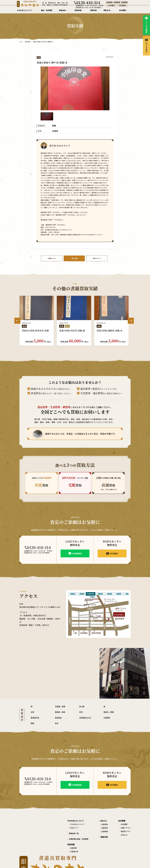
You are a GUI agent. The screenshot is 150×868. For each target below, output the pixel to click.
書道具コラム (126, 831)
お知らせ (124, 835)
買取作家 (105, 837)
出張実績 (74, 848)
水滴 (33, 712)
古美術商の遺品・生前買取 (80, 839)
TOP (21, 42)
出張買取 (106, 824)
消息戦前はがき (86, 717)
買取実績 (28, 42)
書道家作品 (35, 717)
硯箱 (33, 723)
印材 (81, 712)
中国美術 (107, 717)
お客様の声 (75, 851)
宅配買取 (106, 828)
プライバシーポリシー (124, 863)
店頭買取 (106, 831)
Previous (17, 321)
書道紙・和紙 (60, 712)
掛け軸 (82, 706)
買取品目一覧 (75, 833)
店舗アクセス (126, 828)
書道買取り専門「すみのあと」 (51, 220)
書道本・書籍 (109, 712)
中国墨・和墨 (60, 706)
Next (131, 321)
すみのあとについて (78, 824)
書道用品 (59, 717)
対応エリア (75, 828)
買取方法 (105, 820)
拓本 (57, 723)
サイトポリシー (108, 863)
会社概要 (124, 824)
